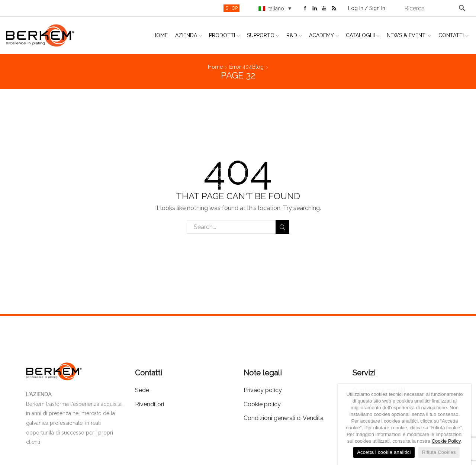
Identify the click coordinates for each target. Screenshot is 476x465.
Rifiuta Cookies (439, 452)
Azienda (188, 35)
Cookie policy (262, 404)
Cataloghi (363, 35)
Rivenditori (149, 404)
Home (160, 35)
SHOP (231, 8)
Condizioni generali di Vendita (284, 418)
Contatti (453, 35)
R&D (294, 35)
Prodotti (224, 35)
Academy (324, 35)
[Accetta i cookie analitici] (462, 424)
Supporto (263, 35)
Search (282, 227)
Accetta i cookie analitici (384, 452)
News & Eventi (409, 35)
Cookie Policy (446, 441)
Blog (258, 67)
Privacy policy (263, 390)
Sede (142, 390)
